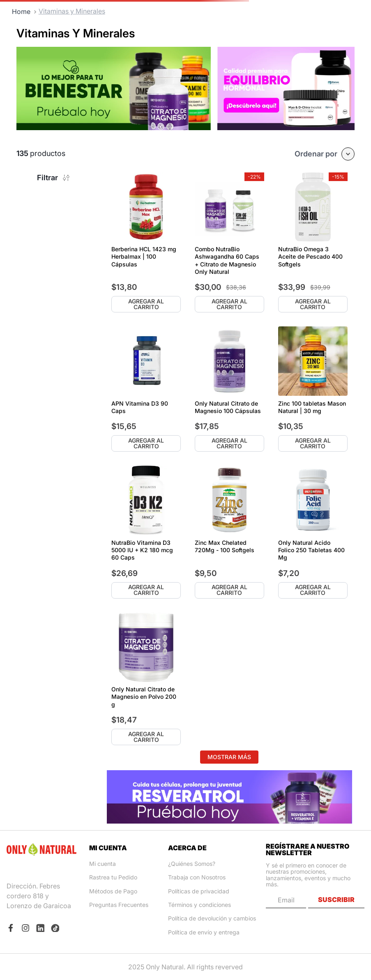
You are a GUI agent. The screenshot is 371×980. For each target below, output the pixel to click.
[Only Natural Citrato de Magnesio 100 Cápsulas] (229, 389)
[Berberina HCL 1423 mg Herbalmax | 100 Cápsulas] (146, 243)
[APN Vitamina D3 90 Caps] (146, 389)
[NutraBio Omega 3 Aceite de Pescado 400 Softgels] (313, 243)
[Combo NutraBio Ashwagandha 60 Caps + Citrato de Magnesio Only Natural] (229, 243)
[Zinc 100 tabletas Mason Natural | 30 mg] (313, 389)
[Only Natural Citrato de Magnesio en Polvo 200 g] (146, 679)
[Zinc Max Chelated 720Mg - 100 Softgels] (229, 532)
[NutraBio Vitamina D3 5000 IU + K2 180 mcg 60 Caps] (146, 532)
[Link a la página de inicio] (21, 11)
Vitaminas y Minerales (72, 11)
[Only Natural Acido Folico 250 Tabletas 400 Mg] (313, 532)
